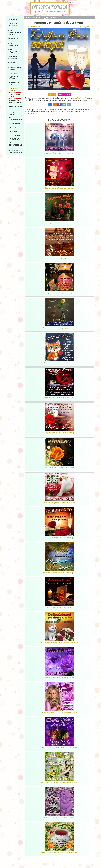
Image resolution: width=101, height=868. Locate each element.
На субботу (14, 139)
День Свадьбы (12, 51)
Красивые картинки (13, 25)
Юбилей (12, 63)
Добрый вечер (13, 90)
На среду (13, 127)
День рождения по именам (14, 32)
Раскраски (13, 39)
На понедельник (15, 119)
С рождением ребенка (14, 68)
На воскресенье (15, 144)
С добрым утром (14, 78)
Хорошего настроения (15, 102)
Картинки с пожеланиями (15, 152)
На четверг (14, 131)
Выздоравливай (15, 107)
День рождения (13, 44)
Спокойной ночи (14, 96)
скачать (52, 94)
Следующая (86, 27)
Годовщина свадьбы (13, 57)
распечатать (65, 94)
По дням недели (12, 113)
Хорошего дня (14, 84)
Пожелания (13, 74)
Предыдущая (34, 27)
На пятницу (14, 135)
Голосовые (13, 19)
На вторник (14, 123)
